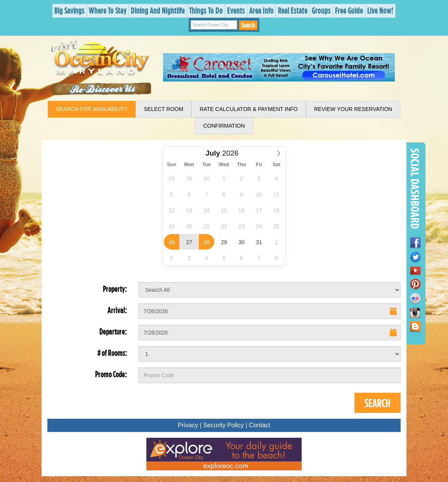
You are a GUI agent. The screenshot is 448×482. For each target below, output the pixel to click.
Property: (115, 289)
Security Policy (223, 425)
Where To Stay (108, 10)
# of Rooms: (112, 353)
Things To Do (206, 10)
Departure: (113, 331)
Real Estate (293, 10)
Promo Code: (111, 374)
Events (236, 10)
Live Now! (380, 10)
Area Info (261, 10)
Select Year (228, 149)
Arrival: (117, 310)
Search (248, 25)
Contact (260, 425)
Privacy (188, 425)
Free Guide (349, 10)
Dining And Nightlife (158, 10)
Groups (321, 10)
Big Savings (69, 10)
